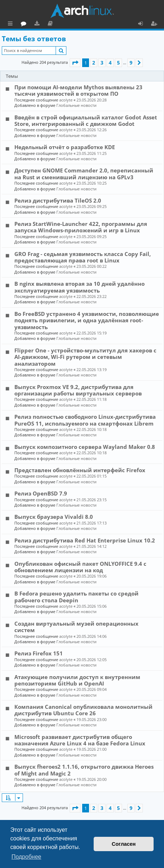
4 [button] (110, 63)
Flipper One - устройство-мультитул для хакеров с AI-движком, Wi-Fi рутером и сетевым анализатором (85, 357)
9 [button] (131, 63)
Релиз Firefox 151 (39, 653)
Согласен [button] (124, 844)
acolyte (66, 100)
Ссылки (12, 24)
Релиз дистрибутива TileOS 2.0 (58, 200)
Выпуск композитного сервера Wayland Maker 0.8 (85, 447)
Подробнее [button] (26, 857)
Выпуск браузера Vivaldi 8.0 (54, 517)
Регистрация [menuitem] (155, 24)
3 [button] (102, 63)
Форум (56, 24)
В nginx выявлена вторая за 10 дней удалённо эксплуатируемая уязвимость (79, 287)
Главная (32, 23)
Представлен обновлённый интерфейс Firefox (80, 470)
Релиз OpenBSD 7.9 (41, 493)
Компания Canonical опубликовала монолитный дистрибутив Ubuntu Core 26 (83, 710)
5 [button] (118, 63)
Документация (82, 24)
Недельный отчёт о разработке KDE (65, 147)
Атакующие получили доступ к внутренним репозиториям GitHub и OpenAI (77, 680)
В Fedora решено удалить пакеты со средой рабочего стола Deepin (76, 597)
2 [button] (94, 63)
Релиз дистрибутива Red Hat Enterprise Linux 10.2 (85, 540)
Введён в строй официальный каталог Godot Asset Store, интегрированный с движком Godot (86, 120)
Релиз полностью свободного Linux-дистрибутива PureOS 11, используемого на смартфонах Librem (85, 420)
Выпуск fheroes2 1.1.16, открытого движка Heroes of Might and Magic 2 (84, 770)
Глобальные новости (76, 105)
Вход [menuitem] (143, 24)
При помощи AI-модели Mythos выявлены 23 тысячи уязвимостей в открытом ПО (78, 90)
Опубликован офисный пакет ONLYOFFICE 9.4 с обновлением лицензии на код (80, 567)
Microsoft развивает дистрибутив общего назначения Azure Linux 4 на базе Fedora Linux (80, 740)
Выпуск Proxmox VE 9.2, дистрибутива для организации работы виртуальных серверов (78, 390)
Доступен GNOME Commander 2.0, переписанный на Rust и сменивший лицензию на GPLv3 (84, 174)
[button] (75, 63)
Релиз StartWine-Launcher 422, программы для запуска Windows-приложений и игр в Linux (81, 227)
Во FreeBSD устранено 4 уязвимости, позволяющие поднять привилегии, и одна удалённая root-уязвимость (87, 320)
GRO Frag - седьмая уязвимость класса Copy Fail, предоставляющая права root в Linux (83, 257)
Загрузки (69, 24)
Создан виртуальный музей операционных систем (76, 627)
